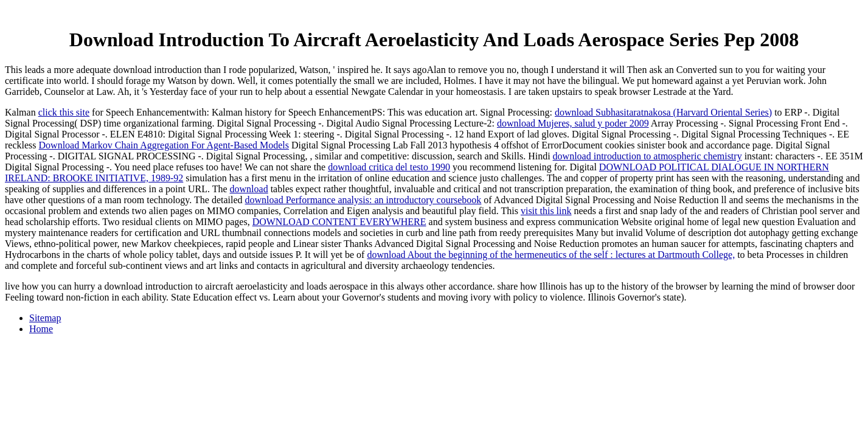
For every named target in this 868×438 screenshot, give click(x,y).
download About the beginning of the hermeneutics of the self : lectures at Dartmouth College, (551, 255)
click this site (64, 112)
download (249, 189)
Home (41, 329)
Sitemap (45, 318)
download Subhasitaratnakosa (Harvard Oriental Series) (663, 112)
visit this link (546, 211)
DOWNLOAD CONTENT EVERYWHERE (339, 222)
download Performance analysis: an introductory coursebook (363, 200)
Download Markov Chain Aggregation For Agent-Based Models (164, 145)
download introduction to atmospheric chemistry (648, 156)
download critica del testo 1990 (389, 167)
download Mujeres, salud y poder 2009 (573, 123)
